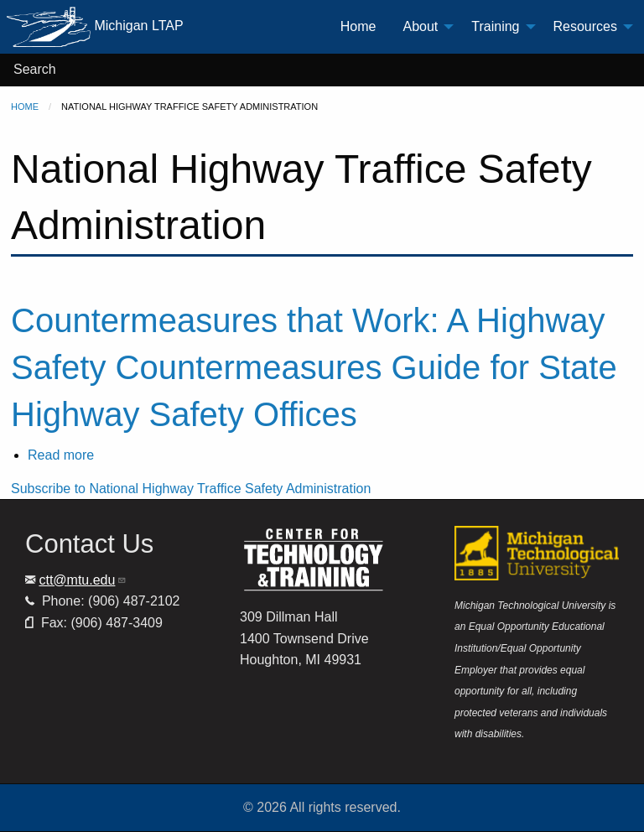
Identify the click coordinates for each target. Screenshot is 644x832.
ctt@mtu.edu (83, 580)
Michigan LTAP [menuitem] (95, 27)
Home (25, 107)
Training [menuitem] (495, 26)
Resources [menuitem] (585, 26)
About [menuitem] (420, 26)
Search (35, 69)
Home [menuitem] (358, 26)
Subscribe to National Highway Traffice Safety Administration (191, 489)
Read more (61, 455)
